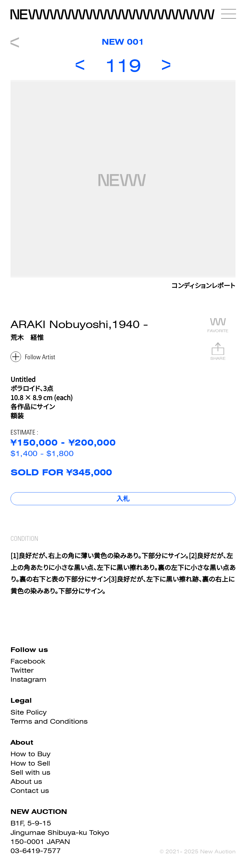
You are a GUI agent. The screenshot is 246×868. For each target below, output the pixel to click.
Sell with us (30, 772)
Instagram (28, 679)
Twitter (22, 670)
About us (26, 782)
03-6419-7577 (36, 851)
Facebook (28, 661)
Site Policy (28, 712)
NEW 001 (123, 42)
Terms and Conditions (49, 721)
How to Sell (30, 763)
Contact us (30, 791)
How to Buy (30, 754)
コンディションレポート (203, 287)
